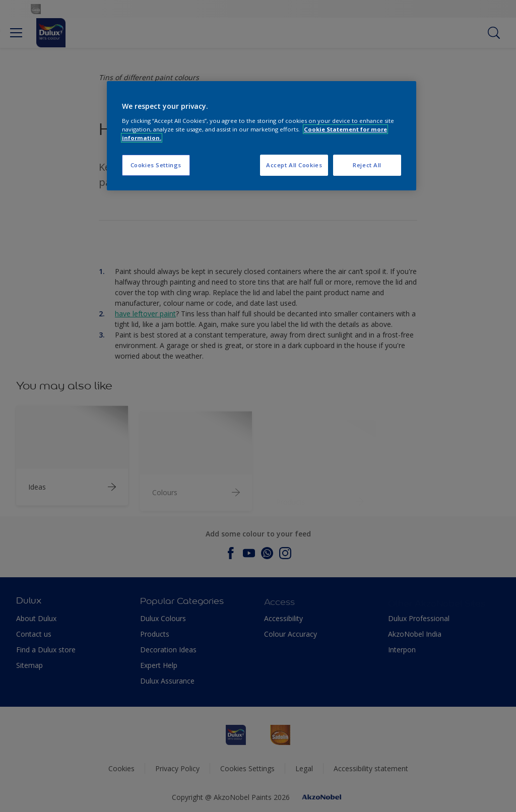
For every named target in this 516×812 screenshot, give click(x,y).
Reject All (367, 165)
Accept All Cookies (294, 165)
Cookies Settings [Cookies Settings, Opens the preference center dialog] (156, 165)
